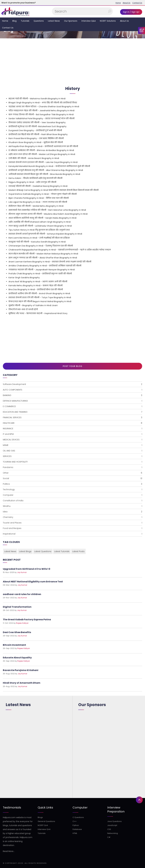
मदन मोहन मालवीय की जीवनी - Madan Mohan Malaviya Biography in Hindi (43, 254)
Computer (72, 495)
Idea (72, 512)
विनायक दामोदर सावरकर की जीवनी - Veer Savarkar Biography (37, 122)
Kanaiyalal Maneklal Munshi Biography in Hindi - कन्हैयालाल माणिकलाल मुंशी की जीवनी (49, 166)
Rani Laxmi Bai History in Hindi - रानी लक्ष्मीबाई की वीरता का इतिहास (39, 238)
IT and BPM (72, 434)
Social (72, 478)
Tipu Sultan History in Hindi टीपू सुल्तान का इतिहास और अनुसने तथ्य (39, 230)
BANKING (72, 395)
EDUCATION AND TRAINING (72, 412)
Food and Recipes (72, 528)
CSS (109, 829)
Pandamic (72, 467)
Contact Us (137, 3)
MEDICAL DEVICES (72, 440)
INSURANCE (72, 429)
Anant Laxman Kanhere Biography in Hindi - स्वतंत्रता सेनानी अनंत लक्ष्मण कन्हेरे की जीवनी (50, 262)
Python (76, 825)
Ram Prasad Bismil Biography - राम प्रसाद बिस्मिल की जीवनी (36, 138)
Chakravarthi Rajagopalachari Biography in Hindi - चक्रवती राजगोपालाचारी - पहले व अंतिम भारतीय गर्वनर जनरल (60, 250)
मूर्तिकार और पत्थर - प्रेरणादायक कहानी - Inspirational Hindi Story (38, 313)
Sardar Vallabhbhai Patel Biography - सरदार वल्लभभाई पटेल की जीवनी (41, 118)
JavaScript (112, 825)
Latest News (54, 21)
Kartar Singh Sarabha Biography (24, 278)
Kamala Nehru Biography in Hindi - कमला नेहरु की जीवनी (36, 285)
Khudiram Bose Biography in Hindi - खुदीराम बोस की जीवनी (36, 142)
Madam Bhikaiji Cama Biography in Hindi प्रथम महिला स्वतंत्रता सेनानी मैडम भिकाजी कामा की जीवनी (54, 190)
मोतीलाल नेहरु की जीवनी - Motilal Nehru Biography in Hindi (36, 206)
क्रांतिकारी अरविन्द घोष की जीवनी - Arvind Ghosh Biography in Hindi (39, 293)
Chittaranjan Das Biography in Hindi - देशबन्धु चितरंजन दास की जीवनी (41, 246)
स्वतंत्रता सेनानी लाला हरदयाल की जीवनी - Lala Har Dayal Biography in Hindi (43, 162)
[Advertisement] (72, 61)
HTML (75, 833)
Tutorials (25, 21)
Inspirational (72, 534)
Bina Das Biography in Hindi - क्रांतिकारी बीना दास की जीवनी (36, 289)
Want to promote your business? (19, 3)
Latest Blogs (25, 551)
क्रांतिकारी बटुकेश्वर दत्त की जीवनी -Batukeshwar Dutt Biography (37, 126)
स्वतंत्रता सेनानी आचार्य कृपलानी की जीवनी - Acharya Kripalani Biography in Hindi (45, 234)
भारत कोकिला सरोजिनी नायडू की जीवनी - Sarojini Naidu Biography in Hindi (42, 218)
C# (109, 837)
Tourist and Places (72, 523)
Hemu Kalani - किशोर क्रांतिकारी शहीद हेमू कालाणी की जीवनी (35, 178)
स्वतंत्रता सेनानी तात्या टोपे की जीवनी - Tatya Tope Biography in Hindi (40, 297)
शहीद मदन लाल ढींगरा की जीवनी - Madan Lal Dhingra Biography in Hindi (42, 154)
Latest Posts (78, 551)
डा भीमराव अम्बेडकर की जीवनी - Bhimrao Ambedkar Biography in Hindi (41, 150)
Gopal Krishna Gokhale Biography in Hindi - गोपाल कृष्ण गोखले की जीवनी (43, 194)
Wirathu (72, 506)
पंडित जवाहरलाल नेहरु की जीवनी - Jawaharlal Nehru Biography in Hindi (41, 111)
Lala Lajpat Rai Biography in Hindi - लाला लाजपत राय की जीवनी (38, 202)
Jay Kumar (22, 572)
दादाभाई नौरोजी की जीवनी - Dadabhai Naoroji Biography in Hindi (38, 186)
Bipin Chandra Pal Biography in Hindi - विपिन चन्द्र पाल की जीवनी (39, 198)
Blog (14, 21)
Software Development (72, 384)
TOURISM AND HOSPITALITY (72, 462)
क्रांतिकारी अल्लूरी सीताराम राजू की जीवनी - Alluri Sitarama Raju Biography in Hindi (46, 170)
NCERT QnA (43, 825)
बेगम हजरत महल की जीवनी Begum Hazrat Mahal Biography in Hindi (40, 301)
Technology (72, 489)
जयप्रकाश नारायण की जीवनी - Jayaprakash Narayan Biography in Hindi (42, 270)
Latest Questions (43, 551)
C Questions (78, 817)
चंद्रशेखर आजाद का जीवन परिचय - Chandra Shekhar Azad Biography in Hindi (44, 107)
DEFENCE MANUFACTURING (72, 401)
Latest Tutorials (62, 551)
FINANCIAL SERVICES (72, 417)
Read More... (9, 851)
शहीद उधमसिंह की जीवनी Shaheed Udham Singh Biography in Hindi (40, 222)
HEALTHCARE (72, 423)
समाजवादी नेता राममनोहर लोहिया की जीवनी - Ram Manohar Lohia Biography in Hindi (47, 210)
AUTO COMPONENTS (72, 390)
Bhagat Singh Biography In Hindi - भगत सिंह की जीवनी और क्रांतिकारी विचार (43, 103)
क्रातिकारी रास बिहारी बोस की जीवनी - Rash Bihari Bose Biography (38, 134)
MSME (72, 445)
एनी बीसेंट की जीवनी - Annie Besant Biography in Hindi (34, 158)
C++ (75, 821)
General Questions (46, 821)
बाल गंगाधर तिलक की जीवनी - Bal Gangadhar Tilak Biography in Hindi (41, 114)
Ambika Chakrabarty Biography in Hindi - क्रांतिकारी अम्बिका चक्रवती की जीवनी (45, 266)
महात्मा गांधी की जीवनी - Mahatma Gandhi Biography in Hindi (37, 99)
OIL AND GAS (72, 451)
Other (72, 473)
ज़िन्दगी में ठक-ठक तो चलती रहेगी (23, 309)
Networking (113, 833)
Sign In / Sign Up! (131, 12)
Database (77, 829)
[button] (139, 329)
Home (118, 3)
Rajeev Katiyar (22, 623)
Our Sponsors (71, 21)
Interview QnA (44, 829)
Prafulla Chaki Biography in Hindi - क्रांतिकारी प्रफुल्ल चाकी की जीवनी (40, 274)
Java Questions (114, 821)
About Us (127, 3)
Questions (39, 21)
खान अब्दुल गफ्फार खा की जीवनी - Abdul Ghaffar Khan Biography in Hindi (43, 258)
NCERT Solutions (108, 21)
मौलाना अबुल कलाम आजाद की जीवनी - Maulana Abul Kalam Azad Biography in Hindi (48, 214)
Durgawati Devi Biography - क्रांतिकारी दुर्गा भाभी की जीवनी (35, 130)
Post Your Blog (72, 366)
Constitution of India (72, 501)
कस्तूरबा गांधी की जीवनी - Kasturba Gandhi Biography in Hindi (37, 242)
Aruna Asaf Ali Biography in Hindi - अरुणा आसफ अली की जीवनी (38, 282)
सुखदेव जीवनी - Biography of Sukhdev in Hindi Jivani (33, 305)
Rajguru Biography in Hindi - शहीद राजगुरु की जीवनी (32, 182)
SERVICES (72, 456)
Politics (72, 484)
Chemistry (72, 517)
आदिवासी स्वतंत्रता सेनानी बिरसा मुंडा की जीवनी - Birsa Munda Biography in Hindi (44, 174)
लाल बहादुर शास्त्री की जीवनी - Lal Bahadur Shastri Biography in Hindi (40, 226)
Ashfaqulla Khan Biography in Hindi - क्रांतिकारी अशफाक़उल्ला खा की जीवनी (43, 146)
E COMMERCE (72, 406)
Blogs (40, 817)
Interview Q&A (89, 21)
